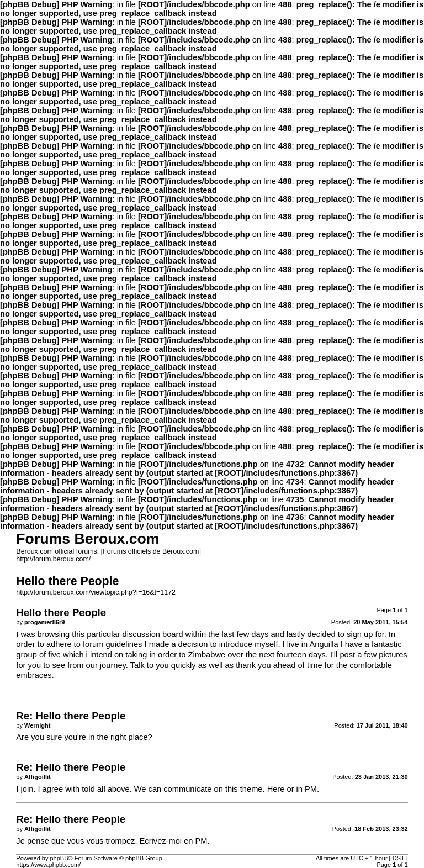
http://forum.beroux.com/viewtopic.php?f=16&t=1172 (96, 592)
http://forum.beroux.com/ (53, 559)
